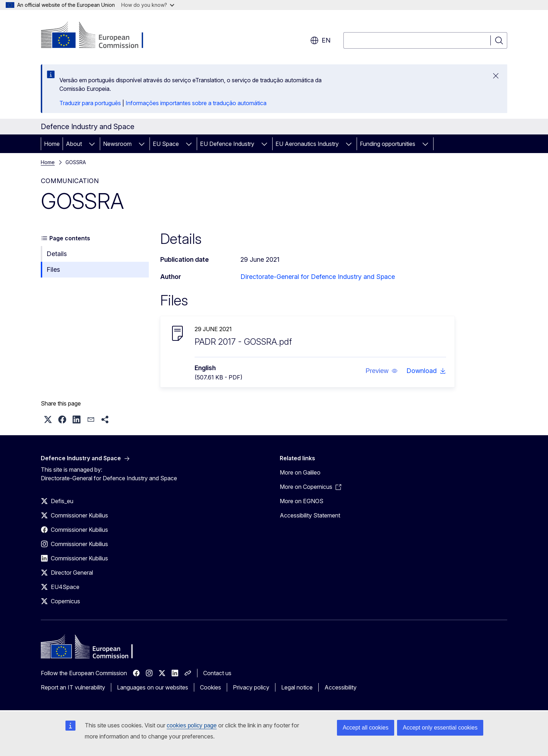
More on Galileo (300, 472)
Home (52, 144)
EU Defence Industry (227, 144)
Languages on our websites (153, 687)
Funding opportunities (388, 144)
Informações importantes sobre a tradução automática (196, 103)
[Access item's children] (92, 144)
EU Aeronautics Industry (307, 144)
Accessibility (341, 687)
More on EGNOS (302, 501)
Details (57, 254)
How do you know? (148, 5)
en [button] (320, 40)
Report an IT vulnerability (73, 687)
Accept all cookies (366, 728)
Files (53, 269)
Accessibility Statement (310, 515)
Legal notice (297, 687)
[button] (382, 371)
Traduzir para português (90, 103)
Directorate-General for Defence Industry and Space (318, 277)
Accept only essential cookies (440, 728)
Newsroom (117, 144)
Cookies (211, 687)
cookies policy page (192, 725)
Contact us (217, 673)
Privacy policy (251, 687)
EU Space (166, 144)
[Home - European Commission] (99, 36)
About (74, 144)
